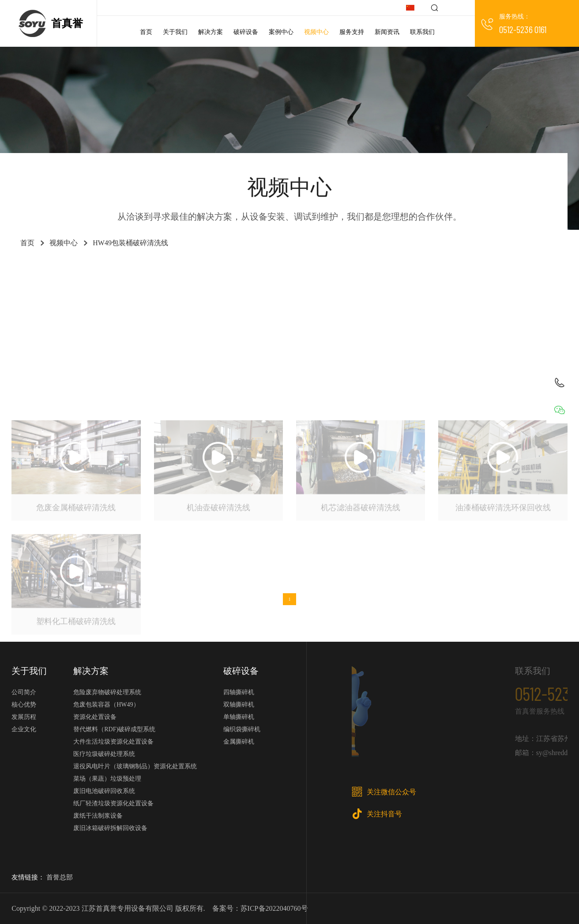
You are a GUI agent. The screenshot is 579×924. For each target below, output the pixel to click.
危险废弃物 (338, 272)
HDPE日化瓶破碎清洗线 (83, 294)
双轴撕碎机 (457, 294)
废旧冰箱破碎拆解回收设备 (110, 828)
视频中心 (316, 32)
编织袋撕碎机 (242, 729)
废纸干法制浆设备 (98, 816)
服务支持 (352, 32)
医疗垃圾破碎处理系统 (104, 754)
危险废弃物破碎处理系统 (107, 692)
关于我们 (175, 32)
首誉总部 (60, 877)
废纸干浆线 (519, 272)
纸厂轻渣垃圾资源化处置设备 (113, 803)
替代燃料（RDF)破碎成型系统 (114, 729)
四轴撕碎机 (399, 294)
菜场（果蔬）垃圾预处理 (107, 779)
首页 (146, 32)
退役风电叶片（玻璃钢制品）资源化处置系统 (135, 766)
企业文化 (24, 729)
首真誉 (67, 23)
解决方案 (211, 32)
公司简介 (24, 692)
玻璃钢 (289, 316)
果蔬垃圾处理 (280, 294)
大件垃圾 (183, 272)
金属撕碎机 (161, 294)
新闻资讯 (387, 32)
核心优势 (24, 705)
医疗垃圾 (124, 272)
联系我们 (422, 32)
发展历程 (24, 717)
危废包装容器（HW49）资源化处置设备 (106, 711)
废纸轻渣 (396, 272)
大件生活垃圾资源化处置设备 (113, 742)
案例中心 (281, 32)
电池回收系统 (457, 272)
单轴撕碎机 (341, 294)
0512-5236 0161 (523, 29)
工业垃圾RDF (63, 272)
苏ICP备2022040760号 (274, 908)
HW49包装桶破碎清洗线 (130, 243)
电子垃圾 (515, 294)
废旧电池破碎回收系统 (104, 791)
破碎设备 (246, 32)
